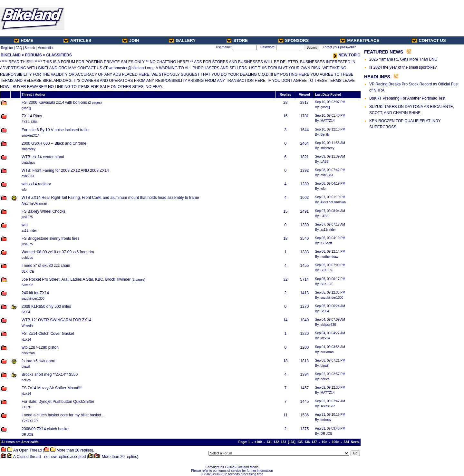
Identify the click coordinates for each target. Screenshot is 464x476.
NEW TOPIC (347, 55)
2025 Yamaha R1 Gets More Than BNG (403, 59)
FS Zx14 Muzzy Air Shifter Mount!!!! (52, 388)
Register (7, 48)
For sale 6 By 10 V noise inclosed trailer (56, 130)
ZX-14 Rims (32, 116)
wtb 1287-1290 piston (40, 347)
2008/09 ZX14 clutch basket (46, 429)
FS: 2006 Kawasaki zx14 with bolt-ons (54, 102)
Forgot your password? (339, 47)
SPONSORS (294, 40)
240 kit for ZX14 (35, 293)
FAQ (19, 48)
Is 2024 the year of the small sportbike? (403, 67)
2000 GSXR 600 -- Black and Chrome (54, 143)
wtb (25, 225)
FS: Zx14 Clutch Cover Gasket (48, 334)
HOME (24, 40)
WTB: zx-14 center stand (43, 157)
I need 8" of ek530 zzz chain (46, 266)
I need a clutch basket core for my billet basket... (63, 415)
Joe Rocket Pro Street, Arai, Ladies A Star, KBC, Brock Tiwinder (76, 279)
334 (347, 442)
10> (324, 442)
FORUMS (34, 55)
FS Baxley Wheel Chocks (43, 211)
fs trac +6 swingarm (38, 361)
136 (307, 442)
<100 (258, 442)
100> (336, 442)
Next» (355, 442)
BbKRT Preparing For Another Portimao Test (407, 98)
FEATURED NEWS (384, 52)
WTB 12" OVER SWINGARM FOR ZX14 (56, 320)
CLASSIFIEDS (59, 55)
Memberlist (45, 48)
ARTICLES (77, 40)
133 (283, 442)
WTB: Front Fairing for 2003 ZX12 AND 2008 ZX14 (65, 170)
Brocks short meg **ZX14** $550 (50, 374)
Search (30, 48)
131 (269, 442)
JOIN (131, 40)
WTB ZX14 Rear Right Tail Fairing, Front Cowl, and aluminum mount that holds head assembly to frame (110, 198)
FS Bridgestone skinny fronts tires (50, 238)
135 (300, 442)
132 (276, 442)
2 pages (95, 103)
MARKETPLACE (360, 40)
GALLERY (182, 40)
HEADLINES (377, 77)
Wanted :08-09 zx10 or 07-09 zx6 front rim (58, 252)
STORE (237, 40)
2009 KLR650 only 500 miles (46, 306)
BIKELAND (11, 55)
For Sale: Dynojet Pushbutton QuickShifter (58, 402)
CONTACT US (429, 40)
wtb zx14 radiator (36, 184)
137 (314, 442)
